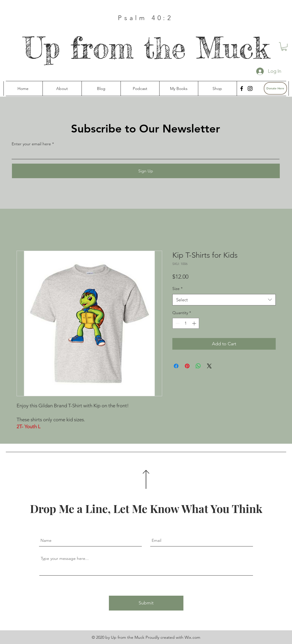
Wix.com (192, 637)
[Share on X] (209, 366)
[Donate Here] (275, 88)
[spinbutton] (186, 323)
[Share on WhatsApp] (198, 366)
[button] (284, 46)
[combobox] (224, 300)
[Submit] (146, 603)
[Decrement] (177, 323)
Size (177, 289)
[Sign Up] (146, 171)
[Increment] (195, 323)
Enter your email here (31, 144)
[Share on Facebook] (176, 366)
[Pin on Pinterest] (187, 366)
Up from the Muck (146, 48)
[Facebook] (242, 89)
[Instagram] (250, 89)
